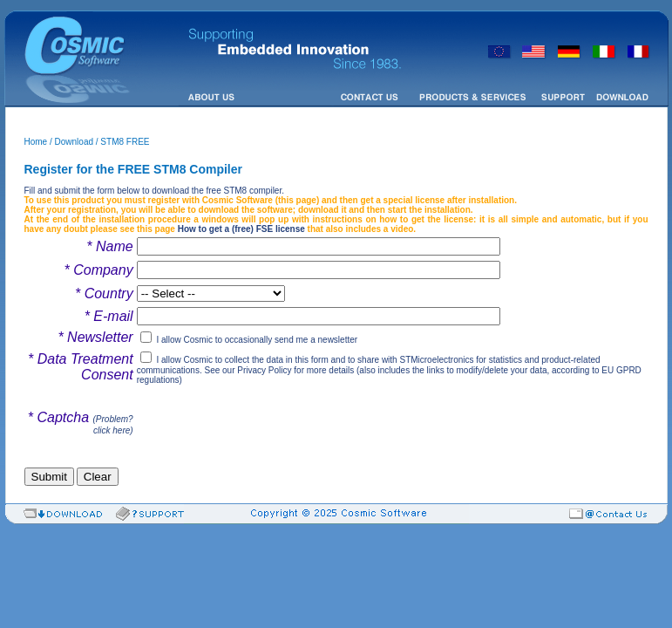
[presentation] (269, 422)
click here (112, 430)
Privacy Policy (264, 370)
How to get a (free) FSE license (241, 229)
